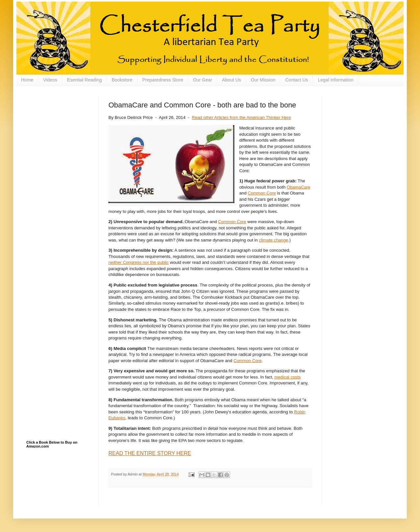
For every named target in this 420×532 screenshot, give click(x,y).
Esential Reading (84, 80)
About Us (232, 80)
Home (27, 80)
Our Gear (202, 80)
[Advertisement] (59, 128)
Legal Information (336, 80)
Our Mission (263, 80)
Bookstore (122, 80)
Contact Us (297, 80)
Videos (50, 80)
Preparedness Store (163, 80)
